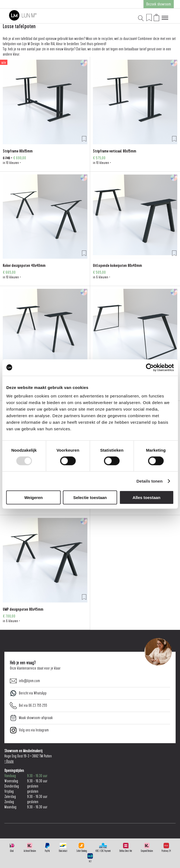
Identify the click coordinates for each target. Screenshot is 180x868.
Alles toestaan (147, 498)
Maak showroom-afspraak (31, 718)
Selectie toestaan (90, 498)
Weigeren (34, 498)
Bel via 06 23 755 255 (28, 706)
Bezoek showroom (159, 4)
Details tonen (149, 481)
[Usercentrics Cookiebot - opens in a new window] (150, 367)
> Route (9, 761)
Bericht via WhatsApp (28, 693)
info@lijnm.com (25, 681)
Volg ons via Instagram (29, 730)
